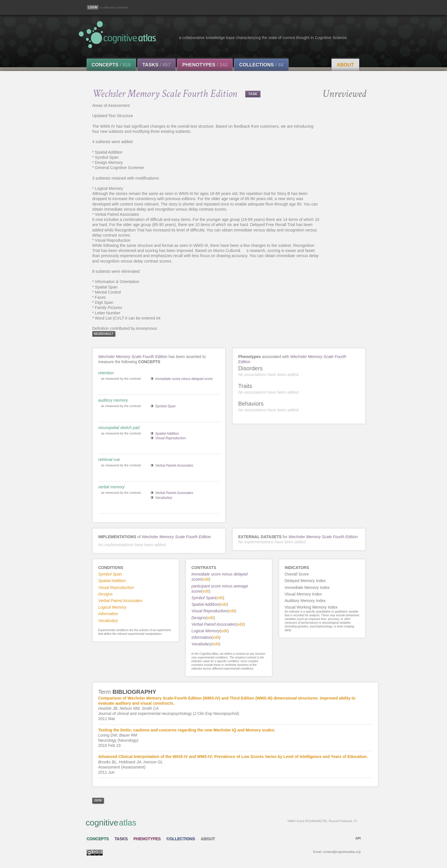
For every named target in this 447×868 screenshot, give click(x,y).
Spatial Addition (167, 434)
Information (202, 637)
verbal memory (112, 487)
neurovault (104, 334)
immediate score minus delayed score (184, 379)
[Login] (93, 8)
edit (206, 579)
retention (106, 373)
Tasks (157, 65)
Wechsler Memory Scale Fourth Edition (133, 357)
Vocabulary (164, 498)
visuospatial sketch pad (119, 428)
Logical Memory (206, 631)
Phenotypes (205, 65)
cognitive (222, 822)
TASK (253, 94)
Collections (261, 65)
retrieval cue (109, 460)
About (345, 65)
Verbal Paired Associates (174, 465)
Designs (199, 618)
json (98, 801)
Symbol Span (165, 406)
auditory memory (113, 400)
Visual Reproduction (171, 438)
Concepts (111, 65)
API (358, 838)
